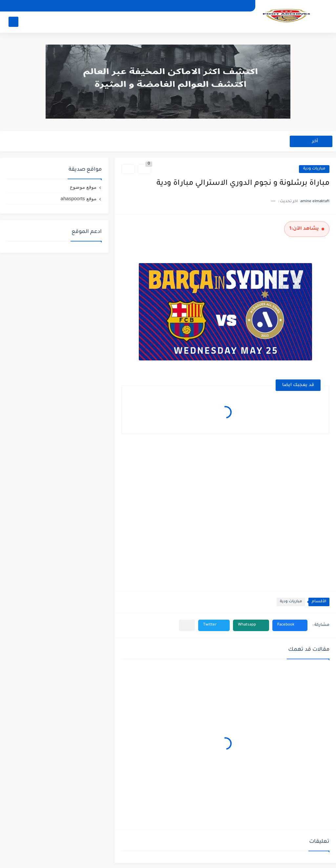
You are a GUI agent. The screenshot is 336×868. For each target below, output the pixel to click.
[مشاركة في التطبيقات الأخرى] (187, 625)
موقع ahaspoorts (79, 198)
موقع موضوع (83, 187)
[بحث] (13, 22)
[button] (290, 625)
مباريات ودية (314, 169)
